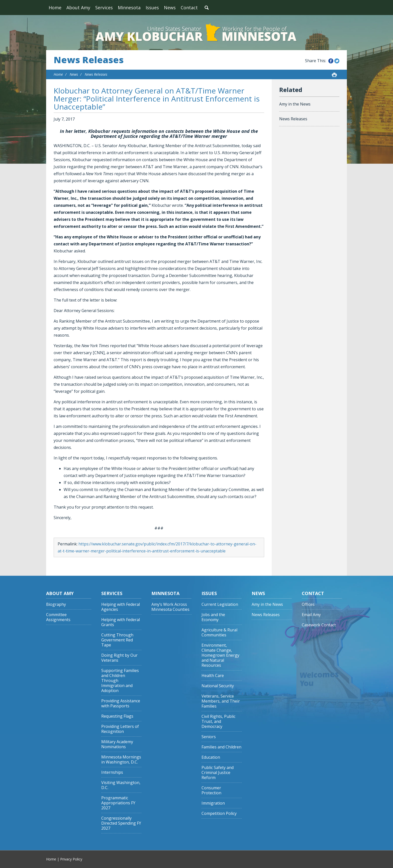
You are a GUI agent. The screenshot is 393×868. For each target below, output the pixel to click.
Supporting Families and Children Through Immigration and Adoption (120, 681)
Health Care (213, 676)
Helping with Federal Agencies (121, 607)
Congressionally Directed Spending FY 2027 (121, 823)
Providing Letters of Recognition (120, 729)
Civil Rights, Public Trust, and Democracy (218, 721)
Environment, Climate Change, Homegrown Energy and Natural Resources (220, 655)
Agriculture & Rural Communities (219, 633)
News (170, 8)
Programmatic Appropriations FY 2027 (118, 803)
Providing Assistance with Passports (121, 703)
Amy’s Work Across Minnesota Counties (170, 607)
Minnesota (129, 8)
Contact (189, 8)
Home (55, 8)
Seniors (209, 737)
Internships (112, 772)
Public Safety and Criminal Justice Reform (218, 773)
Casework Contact (319, 625)
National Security (218, 686)
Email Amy (311, 615)
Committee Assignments (58, 617)
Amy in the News (295, 104)
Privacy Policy (71, 859)
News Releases (89, 60)
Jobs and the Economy (213, 617)
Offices (308, 604)
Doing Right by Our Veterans (119, 658)
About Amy (78, 8)
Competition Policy (219, 813)
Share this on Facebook (331, 61)
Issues (152, 8)
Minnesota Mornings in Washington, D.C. (121, 760)
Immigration (213, 803)
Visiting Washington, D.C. (121, 785)
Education (211, 757)
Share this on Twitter (337, 61)
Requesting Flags (117, 716)
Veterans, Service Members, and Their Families (221, 701)
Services (104, 8)
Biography (56, 604)
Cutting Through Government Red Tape (117, 640)
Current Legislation (220, 604)
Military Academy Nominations (117, 744)
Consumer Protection (211, 790)
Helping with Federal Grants (121, 622)
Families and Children (221, 747)
